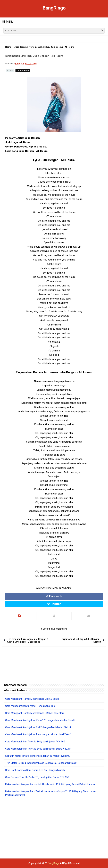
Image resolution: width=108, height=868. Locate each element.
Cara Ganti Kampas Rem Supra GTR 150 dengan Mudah (35, 770)
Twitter (54, 604)
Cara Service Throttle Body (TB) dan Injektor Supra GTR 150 (37, 777)
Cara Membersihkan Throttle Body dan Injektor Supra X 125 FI (38, 749)
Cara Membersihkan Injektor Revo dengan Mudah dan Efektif (38, 734)
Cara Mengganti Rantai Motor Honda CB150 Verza (32, 699)
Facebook (54, 596)
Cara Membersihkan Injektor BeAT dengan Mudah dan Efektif (38, 727)
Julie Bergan (20, 47)
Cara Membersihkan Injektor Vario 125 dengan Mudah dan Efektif (40, 720)
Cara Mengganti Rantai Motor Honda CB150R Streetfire (35, 713)
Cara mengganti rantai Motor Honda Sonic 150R (31, 706)
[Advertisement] (54, 824)
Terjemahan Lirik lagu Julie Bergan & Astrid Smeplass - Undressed (28, 640)
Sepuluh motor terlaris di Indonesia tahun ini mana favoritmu (38, 756)
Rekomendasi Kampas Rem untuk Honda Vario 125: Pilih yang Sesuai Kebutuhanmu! (50, 784)
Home (8, 47)
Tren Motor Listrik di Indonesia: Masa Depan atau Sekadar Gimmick (41, 763)
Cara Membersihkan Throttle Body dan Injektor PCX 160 (35, 742)
